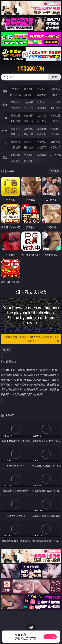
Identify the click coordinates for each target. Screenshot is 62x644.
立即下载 (50, 637)
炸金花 (29, 95)
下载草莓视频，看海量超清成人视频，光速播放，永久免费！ (31, 339)
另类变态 (55, 121)
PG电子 (15, 89)
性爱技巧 (55, 147)
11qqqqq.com (31, 69)
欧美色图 (42, 129)
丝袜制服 (29, 108)
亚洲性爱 (15, 115)
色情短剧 (29, 161)
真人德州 (29, 89)
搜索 (54, 77)
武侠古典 (55, 142)
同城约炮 (15, 155)
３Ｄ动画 (55, 102)
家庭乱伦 (29, 142)
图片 (4, 131)
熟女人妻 (15, 108)
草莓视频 (42, 155)
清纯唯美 (29, 134)
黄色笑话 (42, 147)
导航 (4, 157)
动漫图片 (55, 129)
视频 (4, 105)
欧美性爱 (55, 115)
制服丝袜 (15, 121)
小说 (4, 144)
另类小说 (29, 147)
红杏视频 (15, 161)
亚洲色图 (29, 129)
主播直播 (42, 108)
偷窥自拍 (15, 129)
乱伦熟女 (42, 121)
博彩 (4, 91)
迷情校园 (15, 147)
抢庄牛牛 (55, 95)
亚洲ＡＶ (15, 102)
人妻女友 (42, 142)
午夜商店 (29, 155)
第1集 (6, 350)
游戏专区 (55, 89)
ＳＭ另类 (55, 108)
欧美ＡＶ (42, 102)
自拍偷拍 (29, 102)
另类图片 (55, 134)
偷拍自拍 (29, 115)
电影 (4, 118)
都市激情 (15, 142)
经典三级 (29, 121)
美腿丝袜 (15, 134)
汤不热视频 (55, 155)
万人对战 (42, 89)
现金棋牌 (42, 95)
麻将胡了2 (15, 95)
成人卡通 (42, 115)
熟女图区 (42, 134)
